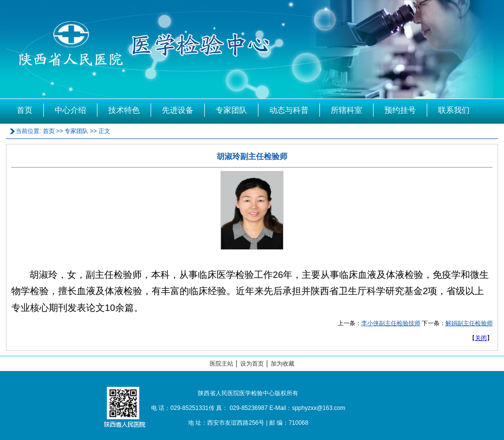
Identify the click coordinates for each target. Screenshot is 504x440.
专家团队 (231, 110)
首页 (25, 110)
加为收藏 (283, 364)
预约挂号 (400, 110)
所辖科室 (346, 110)
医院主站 (221, 364)
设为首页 (252, 364)
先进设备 (178, 110)
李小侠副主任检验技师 (391, 323)
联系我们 (454, 110)
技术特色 (124, 110)
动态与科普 (289, 110)
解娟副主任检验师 (469, 323)
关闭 (481, 338)
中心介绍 (70, 110)
